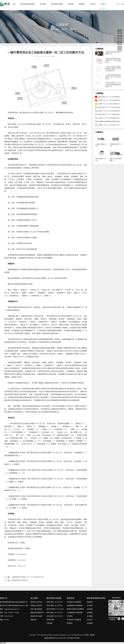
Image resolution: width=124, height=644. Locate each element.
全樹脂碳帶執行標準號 (19, 580)
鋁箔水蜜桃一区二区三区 (54, 616)
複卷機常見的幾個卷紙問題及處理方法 (109, 121)
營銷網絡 (82, 4)
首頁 (14, 4)
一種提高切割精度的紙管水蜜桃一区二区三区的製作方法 (113, 61)
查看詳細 (33, 620)
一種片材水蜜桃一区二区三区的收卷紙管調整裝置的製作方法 (113, 85)
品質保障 (71, 4)
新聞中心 (104, 4)
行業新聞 (72, 29)
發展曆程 (90, 613)
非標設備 (49, 623)
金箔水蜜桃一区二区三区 (54, 606)
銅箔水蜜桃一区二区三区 (54, 613)
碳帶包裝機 (50, 620)
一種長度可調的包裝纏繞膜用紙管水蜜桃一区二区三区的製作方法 (113, 69)
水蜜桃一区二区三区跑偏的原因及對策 (109, 118)
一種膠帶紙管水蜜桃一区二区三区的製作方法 (28, 577)
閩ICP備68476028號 (73, 638)
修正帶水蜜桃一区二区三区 (55, 609)
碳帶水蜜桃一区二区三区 (54, 602)
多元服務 (90, 616)
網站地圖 (3, 643)
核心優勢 (43, 4)
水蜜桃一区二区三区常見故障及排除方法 (109, 104)
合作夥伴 (93, 4)
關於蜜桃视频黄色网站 (28, 4)
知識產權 (90, 623)
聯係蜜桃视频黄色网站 (20, 12)
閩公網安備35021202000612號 (56, 638)
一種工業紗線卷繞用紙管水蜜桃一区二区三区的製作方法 (113, 77)
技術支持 (90, 620)
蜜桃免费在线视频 (57, 4)
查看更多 (70, 623)
